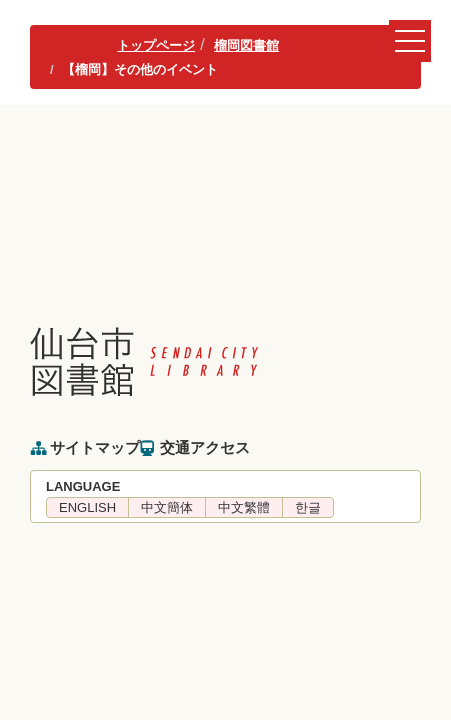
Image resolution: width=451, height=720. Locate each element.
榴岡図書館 (246, 45)
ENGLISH (87, 507)
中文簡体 (167, 507)
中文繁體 (244, 507)
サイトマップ (95, 447)
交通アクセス (205, 447)
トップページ (156, 45)
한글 (308, 507)
